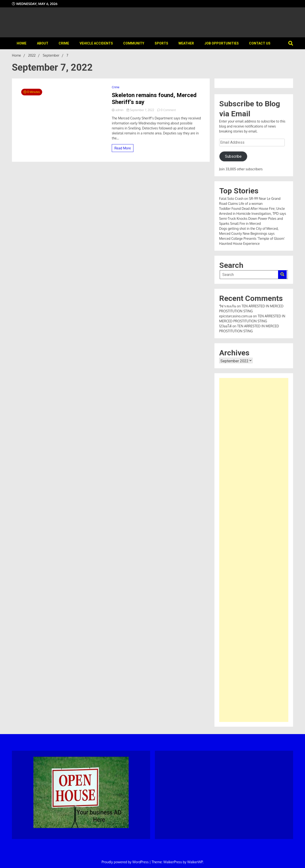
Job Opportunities (222, 43)
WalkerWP (195, 862)
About (43, 43)
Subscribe (233, 156)
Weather (186, 43)
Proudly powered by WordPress (125, 862)
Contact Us (260, 43)
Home (22, 43)
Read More (123, 148)
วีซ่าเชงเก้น (228, 306)
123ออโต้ (225, 326)
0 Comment (168, 110)
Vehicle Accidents (96, 43)
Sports (161, 43)
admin (118, 110)
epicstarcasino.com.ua (236, 316)
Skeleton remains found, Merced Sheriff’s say (154, 99)
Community (134, 43)
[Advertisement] (254, 550)
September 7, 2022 (141, 110)
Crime (64, 43)
